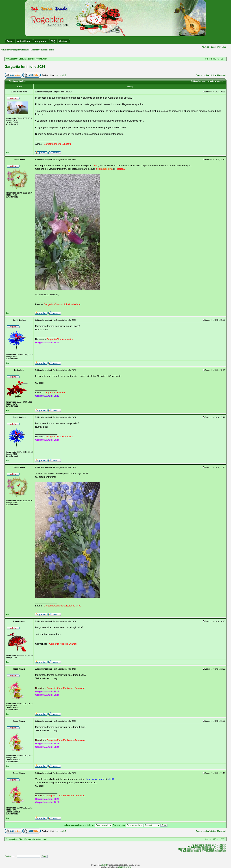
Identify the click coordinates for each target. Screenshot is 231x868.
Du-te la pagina (202, 75)
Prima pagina (11, 59)
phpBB (104, 865)
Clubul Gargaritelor (27, 59)
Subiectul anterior (198, 81)
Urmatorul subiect (215, 81)
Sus (7, 153)
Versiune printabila (17, 81)
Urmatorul (222, 75)
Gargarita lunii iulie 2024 (25, 67)
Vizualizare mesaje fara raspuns (15, 50)
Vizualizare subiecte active (43, 50)
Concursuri (42, 59)
